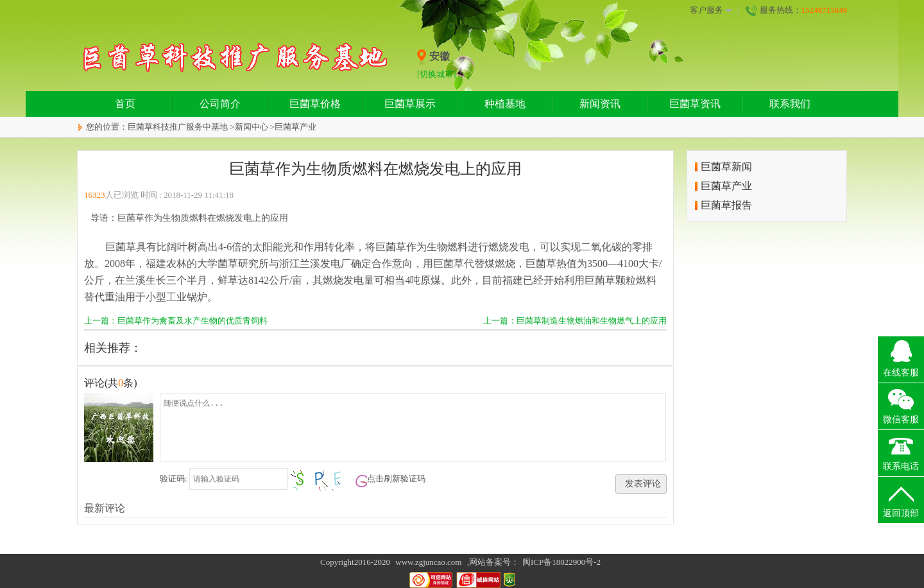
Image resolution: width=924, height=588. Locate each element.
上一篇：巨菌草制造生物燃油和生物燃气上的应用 (575, 321)
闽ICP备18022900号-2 (561, 562)
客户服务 (711, 10)
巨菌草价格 (315, 104)
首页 (125, 104)
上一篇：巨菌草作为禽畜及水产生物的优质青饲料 (176, 321)
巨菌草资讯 (695, 104)
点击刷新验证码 (396, 479)
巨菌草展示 (410, 104)
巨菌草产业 (295, 127)
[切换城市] (437, 74)
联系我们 (790, 104)
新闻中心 (252, 127)
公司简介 (220, 104)
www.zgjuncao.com (428, 562)
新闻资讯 (600, 104)
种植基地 (505, 104)
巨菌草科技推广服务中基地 (178, 127)
